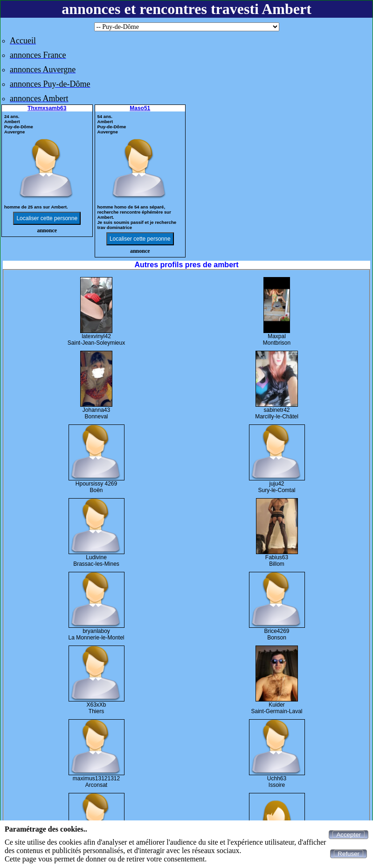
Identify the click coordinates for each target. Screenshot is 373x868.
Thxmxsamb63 (47, 108)
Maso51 (140, 108)
